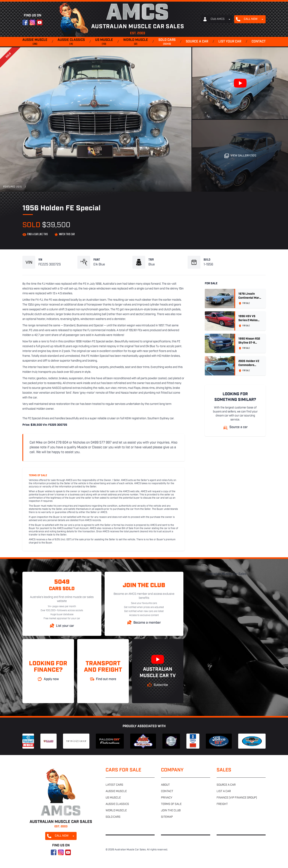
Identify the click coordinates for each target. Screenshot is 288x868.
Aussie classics (71, 42)
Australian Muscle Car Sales (226, 574)
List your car (230, 42)
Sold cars (167, 42)
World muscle (136, 42)
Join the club (171, 811)
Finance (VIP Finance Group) (237, 798)
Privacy (167, 798)
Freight (222, 804)
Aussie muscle (35, 42)
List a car (224, 791)
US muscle (104, 42)
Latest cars (114, 785)
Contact (259, 42)
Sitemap (167, 817)
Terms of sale (171, 804)
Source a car (197, 42)
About (165, 785)
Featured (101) (12, 187)
